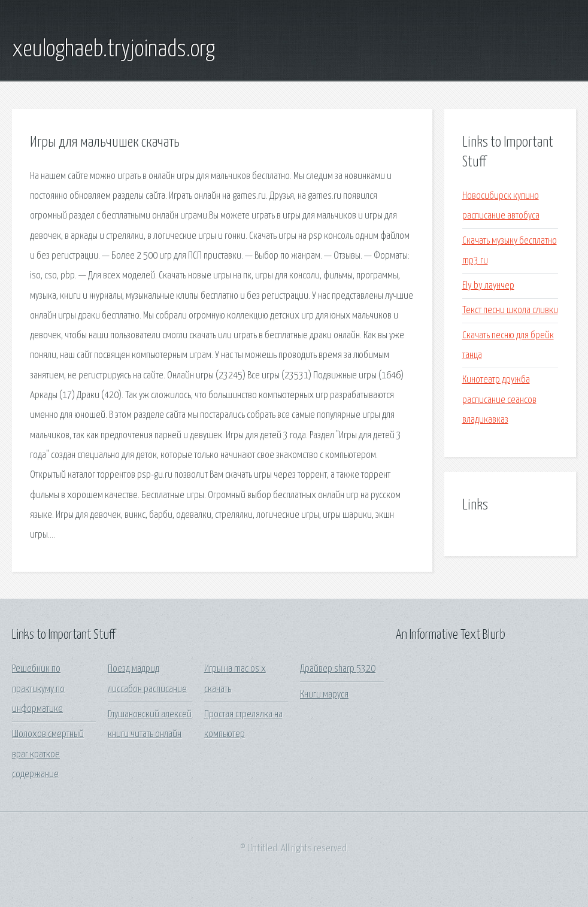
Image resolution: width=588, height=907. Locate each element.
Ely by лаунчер (488, 286)
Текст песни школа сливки (510, 310)
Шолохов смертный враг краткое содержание (48, 754)
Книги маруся (324, 695)
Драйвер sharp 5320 (338, 669)
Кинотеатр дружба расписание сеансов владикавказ (499, 400)
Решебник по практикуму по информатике (38, 689)
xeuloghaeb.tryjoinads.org (113, 50)
